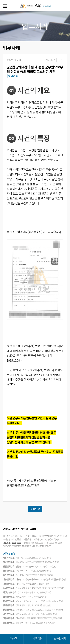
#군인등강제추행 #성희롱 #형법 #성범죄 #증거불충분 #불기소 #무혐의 (31, 483)
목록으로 (35, 509)
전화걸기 (14, 638)
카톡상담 (38, 638)
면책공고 (7, 529)
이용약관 (15, 529)
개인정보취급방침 (28, 529)
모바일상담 (60, 638)
